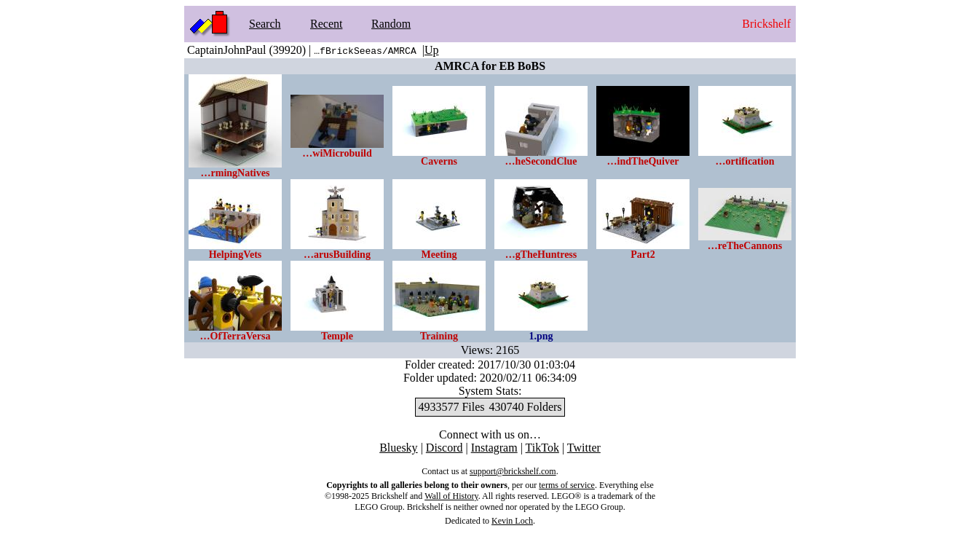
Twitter (584, 448)
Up (432, 50)
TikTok (542, 448)
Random (391, 24)
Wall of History (451, 496)
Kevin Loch (512, 521)
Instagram (494, 448)
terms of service (567, 485)
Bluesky (398, 448)
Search (265, 24)
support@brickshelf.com (513, 471)
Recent (326, 24)
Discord (444, 448)
